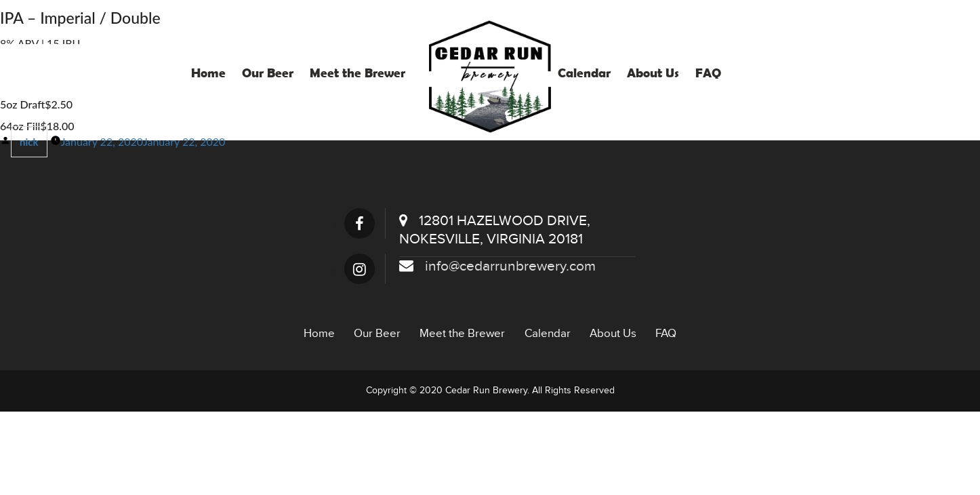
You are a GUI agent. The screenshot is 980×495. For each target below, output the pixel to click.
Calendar (584, 73)
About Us (653, 73)
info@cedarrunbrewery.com (497, 266)
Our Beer (268, 73)
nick (29, 142)
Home (208, 73)
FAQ (708, 73)
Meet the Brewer (358, 73)
